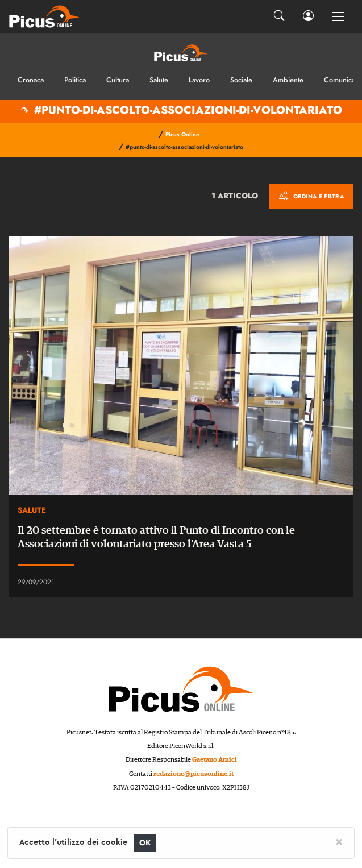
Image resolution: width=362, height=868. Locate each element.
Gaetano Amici (215, 760)
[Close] (339, 841)
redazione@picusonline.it (194, 774)
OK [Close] (145, 843)
